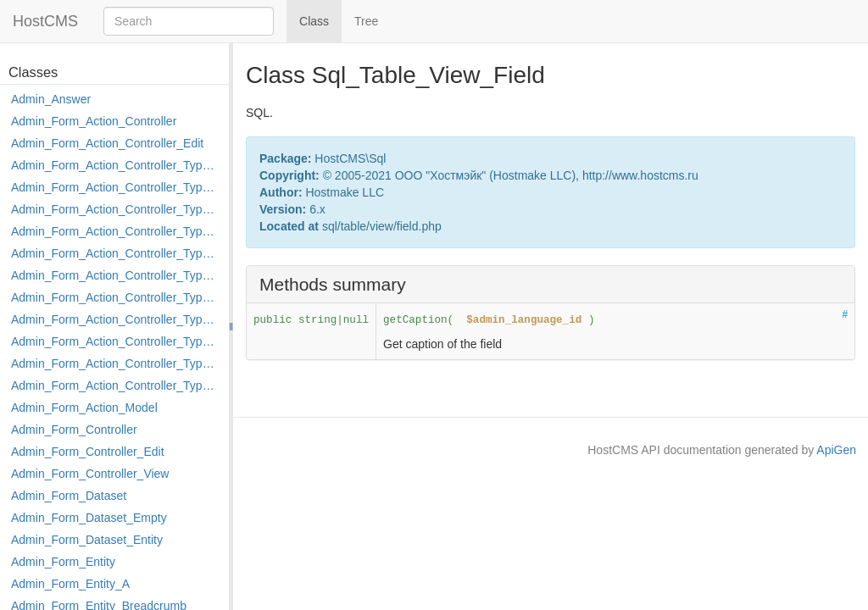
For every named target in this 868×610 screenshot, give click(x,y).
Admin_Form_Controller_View (90, 474)
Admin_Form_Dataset (69, 496)
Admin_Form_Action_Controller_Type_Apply (116, 165)
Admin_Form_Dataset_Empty (89, 518)
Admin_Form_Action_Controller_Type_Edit (116, 231)
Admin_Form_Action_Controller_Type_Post (116, 341)
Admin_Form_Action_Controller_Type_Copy (116, 187)
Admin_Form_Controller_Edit (88, 452)
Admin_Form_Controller (74, 430)
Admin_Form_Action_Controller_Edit (107, 143)
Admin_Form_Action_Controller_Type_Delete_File (116, 209)
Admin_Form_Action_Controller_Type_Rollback (116, 363)
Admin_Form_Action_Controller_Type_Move (116, 319)
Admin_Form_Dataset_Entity (87, 540)
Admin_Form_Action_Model (84, 408)
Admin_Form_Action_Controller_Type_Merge (116, 297)
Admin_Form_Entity (63, 562)
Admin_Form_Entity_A (70, 584)
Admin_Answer (51, 99)
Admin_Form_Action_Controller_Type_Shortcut (116, 385)
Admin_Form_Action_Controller (94, 121)
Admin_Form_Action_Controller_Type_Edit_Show (116, 253)
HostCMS (45, 21)
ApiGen (836, 450)
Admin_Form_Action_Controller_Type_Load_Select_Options (116, 275)
